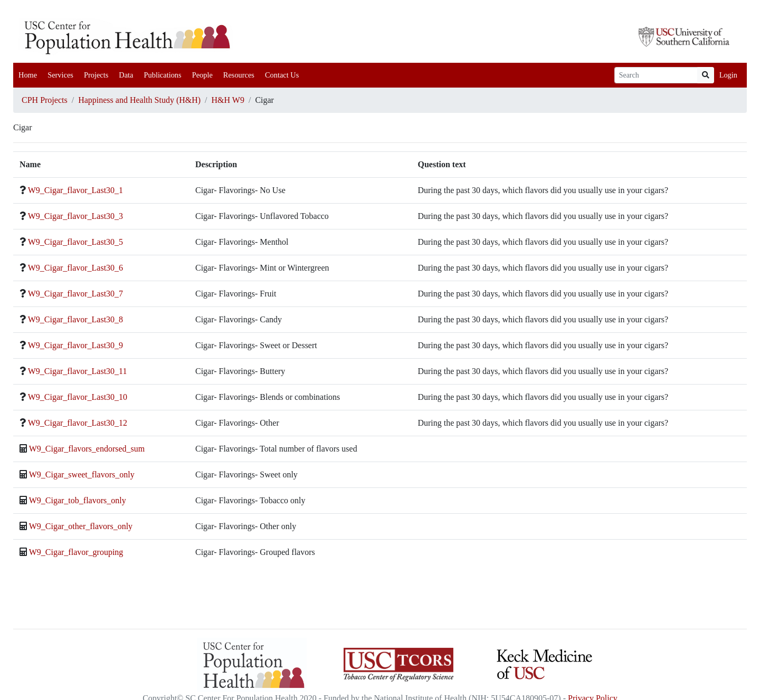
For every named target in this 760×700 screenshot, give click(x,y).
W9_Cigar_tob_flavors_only (78, 500)
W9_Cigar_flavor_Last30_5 (75, 242)
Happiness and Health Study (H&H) (139, 100)
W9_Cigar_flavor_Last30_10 (78, 397)
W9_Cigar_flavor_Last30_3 (75, 216)
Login (728, 75)
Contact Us (282, 75)
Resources (239, 75)
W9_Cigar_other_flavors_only (81, 526)
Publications (162, 75)
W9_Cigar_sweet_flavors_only (82, 474)
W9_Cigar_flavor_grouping (76, 552)
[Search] (656, 75)
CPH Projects (45, 100)
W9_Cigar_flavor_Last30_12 (78, 423)
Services (60, 75)
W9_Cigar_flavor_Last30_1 (75, 190)
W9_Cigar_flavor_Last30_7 (75, 294)
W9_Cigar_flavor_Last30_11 (78, 371)
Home (28, 75)
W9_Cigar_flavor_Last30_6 (75, 268)
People (202, 75)
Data (126, 75)
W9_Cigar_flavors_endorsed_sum (87, 449)
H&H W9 (228, 100)
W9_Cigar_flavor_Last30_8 (75, 319)
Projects (96, 75)
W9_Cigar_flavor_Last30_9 (75, 345)
